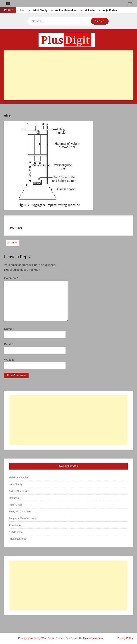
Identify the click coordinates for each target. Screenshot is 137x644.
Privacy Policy (125, 638)
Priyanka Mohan (18, 539)
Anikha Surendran (66, 10)
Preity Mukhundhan (20, 511)
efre (15, 243)
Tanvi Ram (15, 525)
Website (9, 360)
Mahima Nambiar (18, 477)
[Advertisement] (68, 75)
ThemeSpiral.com (93, 638)
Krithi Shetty (40, 10)
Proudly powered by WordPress (36, 638)
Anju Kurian (110, 10)
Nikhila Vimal (16, 532)
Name (9, 329)
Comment (11, 278)
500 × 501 (16, 228)
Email (9, 344)
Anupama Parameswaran (23, 518)
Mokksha (90, 10)
